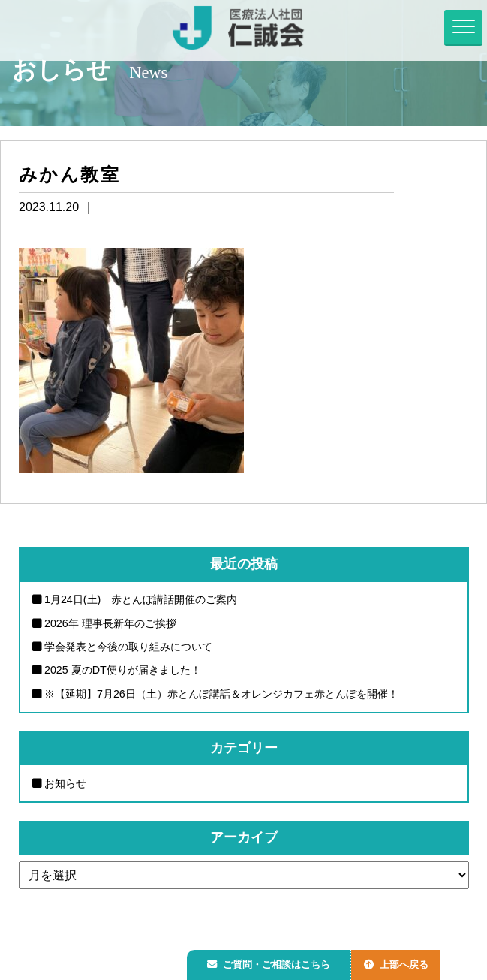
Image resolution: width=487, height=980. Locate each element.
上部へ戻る (404, 962)
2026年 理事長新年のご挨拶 (110, 623)
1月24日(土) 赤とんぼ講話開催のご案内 (141, 599)
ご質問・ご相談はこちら (272, 962)
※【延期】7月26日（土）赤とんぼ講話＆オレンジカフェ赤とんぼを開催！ (221, 694)
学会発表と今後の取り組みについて (128, 647)
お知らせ (65, 784)
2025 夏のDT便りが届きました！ (123, 671)
